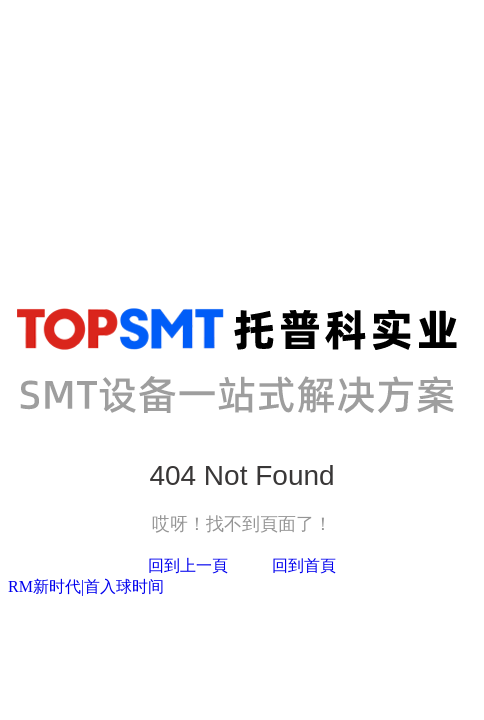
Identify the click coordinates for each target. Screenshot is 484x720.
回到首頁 (304, 565)
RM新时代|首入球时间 (86, 586)
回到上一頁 (188, 565)
